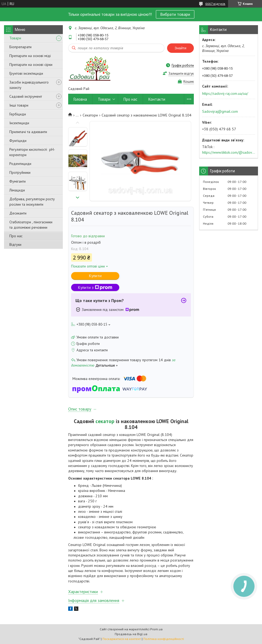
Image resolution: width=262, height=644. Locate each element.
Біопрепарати (20, 47)
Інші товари (19, 105)
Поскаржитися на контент (122, 639)
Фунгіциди (18, 141)
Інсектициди (19, 123)
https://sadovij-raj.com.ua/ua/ (225, 93)
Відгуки (15, 244)
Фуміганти (18, 181)
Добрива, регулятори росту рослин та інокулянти (32, 202)
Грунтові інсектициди (26, 73)
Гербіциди (18, 114)
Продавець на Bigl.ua (131, 634)
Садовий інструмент (26, 96)
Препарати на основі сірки (31, 65)
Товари (15, 38)
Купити (95, 276)
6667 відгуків (215, 4)
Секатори (90, 115)
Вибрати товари (175, 14)
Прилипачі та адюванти (28, 132)
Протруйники (20, 172)
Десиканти (18, 213)
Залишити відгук (181, 74)
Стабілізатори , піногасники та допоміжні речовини (31, 225)
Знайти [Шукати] (180, 48)
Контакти (157, 99)
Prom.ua (156, 629)
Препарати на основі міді (30, 56)
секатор (105, 421)
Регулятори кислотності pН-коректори (32, 152)
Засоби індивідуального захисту (29, 85)
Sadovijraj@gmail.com (220, 111)
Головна (80, 99)
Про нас (16, 236)
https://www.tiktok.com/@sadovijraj (229, 152)
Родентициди (20, 164)
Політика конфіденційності (164, 639)
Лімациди (17, 190)
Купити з (95, 287)
